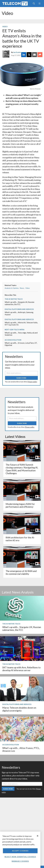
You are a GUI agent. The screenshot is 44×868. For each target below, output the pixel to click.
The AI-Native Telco (14, 299)
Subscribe (21, 378)
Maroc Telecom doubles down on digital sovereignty (19, 709)
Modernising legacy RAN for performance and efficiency (20, 505)
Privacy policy (32, 382)
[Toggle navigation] (39, 4)
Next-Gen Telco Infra (15, 330)
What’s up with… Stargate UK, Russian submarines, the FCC (19, 303)
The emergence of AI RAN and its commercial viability (21, 572)
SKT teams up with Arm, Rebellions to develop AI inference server (21, 669)
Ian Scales (17, 52)
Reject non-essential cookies (20, 857)
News (22, 288)
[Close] (38, 836)
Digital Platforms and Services (19, 309)
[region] (20, 850)
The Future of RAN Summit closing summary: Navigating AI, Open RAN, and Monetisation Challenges (22, 469)
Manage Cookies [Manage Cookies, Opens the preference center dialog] (20, 861)
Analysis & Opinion (12, 288)
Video (7, 13)
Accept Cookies (20, 851)
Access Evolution (13, 340)
